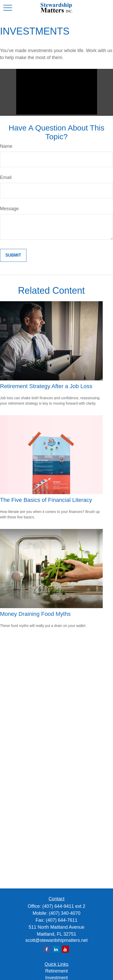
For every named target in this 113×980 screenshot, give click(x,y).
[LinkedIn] (56, 949)
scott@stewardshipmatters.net (56, 940)
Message (9, 209)
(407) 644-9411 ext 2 (64, 906)
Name (6, 146)
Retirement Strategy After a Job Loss (46, 386)
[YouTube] (65, 949)
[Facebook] (47, 949)
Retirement (56, 971)
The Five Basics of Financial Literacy (46, 500)
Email (6, 177)
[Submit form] (13, 255)
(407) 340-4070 (65, 913)
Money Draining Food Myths (35, 614)
